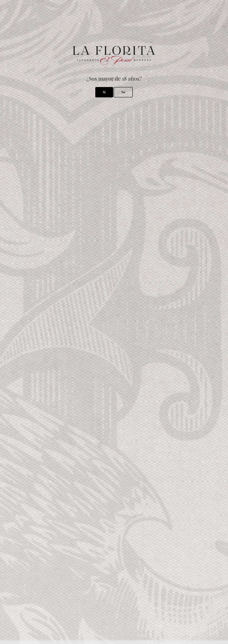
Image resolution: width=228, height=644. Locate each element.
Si (104, 92)
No (123, 92)
